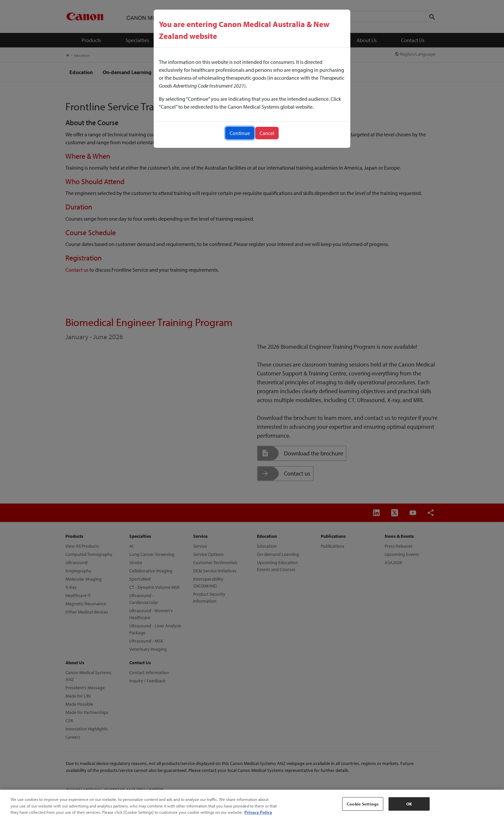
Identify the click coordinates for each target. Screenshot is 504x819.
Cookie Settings (363, 804)
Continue (240, 133)
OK (409, 804)
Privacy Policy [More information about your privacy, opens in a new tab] (258, 812)
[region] (252, 804)
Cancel (267, 133)
